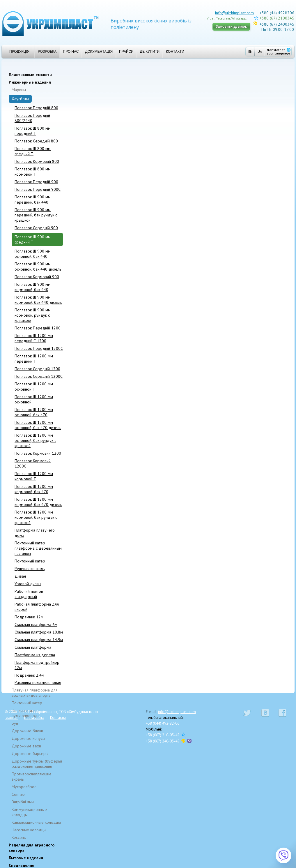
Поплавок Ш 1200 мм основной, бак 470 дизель (38, 425)
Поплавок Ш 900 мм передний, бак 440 (33, 200)
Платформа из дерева (35, 655)
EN (250, 51)
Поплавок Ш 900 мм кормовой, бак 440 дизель (38, 300)
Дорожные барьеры (30, 754)
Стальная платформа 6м (36, 624)
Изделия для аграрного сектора (32, 848)
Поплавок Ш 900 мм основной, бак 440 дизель (38, 267)
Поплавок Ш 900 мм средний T (33, 239)
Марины (19, 90)
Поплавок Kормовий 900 (37, 277)
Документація (99, 52)
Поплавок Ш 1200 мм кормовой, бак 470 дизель (38, 502)
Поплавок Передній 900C (38, 189)
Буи (15, 723)
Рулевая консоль (30, 569)
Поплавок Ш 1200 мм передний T (34, 359)
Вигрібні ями (23, 802)
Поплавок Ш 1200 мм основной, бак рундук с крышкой (35, 440)
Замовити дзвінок (231, 27)
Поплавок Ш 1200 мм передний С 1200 (34, 338)
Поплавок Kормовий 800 (37, 161)
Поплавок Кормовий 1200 (38, 453)
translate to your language (279, 51)
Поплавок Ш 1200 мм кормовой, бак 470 (34, 489)
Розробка (47, 52)
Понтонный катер (30, 561)
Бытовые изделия (26, 858)
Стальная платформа (33, 647)
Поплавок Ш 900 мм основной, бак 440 (33, 254)
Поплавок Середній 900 (36, 228)
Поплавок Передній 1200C (39, 348)
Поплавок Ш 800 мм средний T (33, 151)
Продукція (17, 52)
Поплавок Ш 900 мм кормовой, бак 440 (33, 287)
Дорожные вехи (26, 746)
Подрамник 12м (29, 617)
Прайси (126, 52)
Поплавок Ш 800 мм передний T (33, 131)
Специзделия (22, 865)
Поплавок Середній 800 (36, 141)
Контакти (175, 52)
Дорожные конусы (28, 738)
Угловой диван (28, 584)
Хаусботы (20, 99)
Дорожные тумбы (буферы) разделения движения (37, 764)
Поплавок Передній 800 (36, 108)
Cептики (19, 794)
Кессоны (19, 837)
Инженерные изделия (30, 82)
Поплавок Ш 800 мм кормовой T (33, 172)
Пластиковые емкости (30, 75)
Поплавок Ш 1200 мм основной (34, 399)
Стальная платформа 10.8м (39, 632)
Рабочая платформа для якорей (37, 607)
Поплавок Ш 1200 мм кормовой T (34, 476)
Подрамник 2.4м (29, 675)
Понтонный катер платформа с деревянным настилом (38, 548)
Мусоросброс (24, 787)
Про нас (71, 52)
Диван (20, 576)
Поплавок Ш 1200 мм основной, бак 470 (34, 412)
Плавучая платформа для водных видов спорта (35, 693)
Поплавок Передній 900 (36, 182)
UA (260, 51)
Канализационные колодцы (36, 822)
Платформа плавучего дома (35, 533)
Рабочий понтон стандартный (29, 594)
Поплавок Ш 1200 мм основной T (34, 387)
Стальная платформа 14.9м (39, 640)
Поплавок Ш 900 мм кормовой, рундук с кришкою (33, 315)
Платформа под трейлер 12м (37, 665)
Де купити (150, 52)
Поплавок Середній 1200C (39, 376)
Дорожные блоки (27, 731)
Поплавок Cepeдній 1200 (37, 369)
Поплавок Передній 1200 (38, 328)
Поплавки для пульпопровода (26, 713)
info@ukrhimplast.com (234, 13)
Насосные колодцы (29, 830)
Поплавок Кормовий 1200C (33, 463)
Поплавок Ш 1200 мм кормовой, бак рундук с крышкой (36, 517)
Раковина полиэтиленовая (38, 682)
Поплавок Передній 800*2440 (32, 118)
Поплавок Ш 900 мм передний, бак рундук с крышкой (36, 215)
